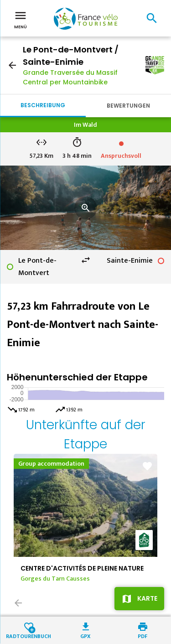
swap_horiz (86, 260)
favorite (147, 466)
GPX (85, 636)
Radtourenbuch (28, 636)
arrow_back (12, 65)
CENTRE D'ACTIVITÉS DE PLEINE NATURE (82, 568)
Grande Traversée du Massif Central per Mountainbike (70, 77)
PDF (142, 636)
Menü (21, 19)
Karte (147, 598)
